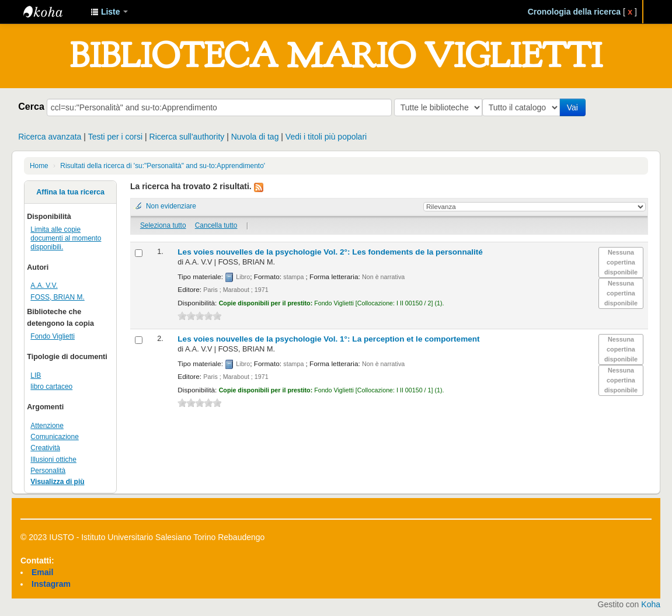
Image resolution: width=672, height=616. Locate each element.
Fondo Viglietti (53, 336)
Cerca (31, 106)
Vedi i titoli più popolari (326, 137)
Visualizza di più (57, 482)
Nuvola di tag (255, 137)
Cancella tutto (216, 225)
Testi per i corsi (115, 137)
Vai (575, 107)
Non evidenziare (171, 206)
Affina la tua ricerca (70, 192)
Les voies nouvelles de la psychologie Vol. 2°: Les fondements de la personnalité (330, 252)
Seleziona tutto (163, 225)
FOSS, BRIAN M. (57, 297)
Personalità (48, 471)
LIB (36, 375)
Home (39, 166)
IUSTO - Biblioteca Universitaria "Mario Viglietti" (53, 12)
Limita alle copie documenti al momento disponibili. (66, 238)
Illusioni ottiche (53, 460)
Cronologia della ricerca (574, 12)
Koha (651, 604)
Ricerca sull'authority (187, 137)
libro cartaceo (51, 387)
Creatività (45, 448)
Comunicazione (55, 437)
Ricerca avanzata (50, 137)
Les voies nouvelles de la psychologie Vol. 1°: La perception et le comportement (328, 339)
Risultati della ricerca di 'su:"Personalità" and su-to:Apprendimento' (163, 166)
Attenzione (47, 426)
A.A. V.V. (44, 286)
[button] (109, 12)
